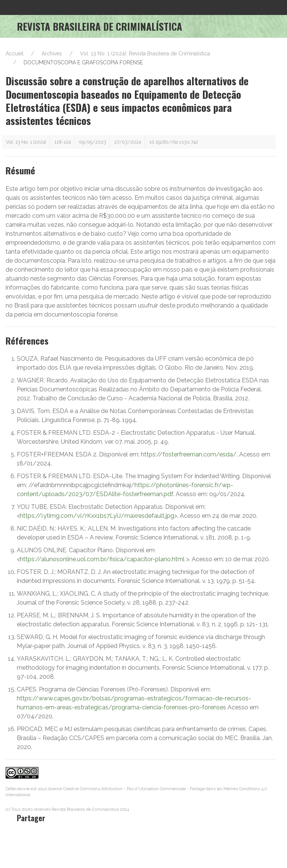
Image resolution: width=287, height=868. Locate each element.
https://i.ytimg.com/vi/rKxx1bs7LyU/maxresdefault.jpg (97, 516)
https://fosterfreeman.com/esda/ (189, 454)
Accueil (15, 54)
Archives (52, 54)
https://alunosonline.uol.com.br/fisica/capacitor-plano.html (102, 559)
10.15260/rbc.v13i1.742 (174, 142)
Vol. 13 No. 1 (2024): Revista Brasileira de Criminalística (145, 54)
